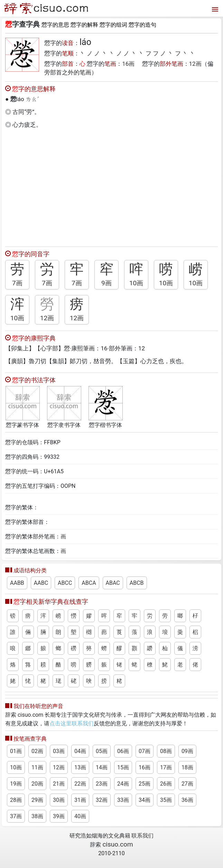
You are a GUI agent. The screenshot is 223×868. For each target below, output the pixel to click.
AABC (41, 583)
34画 (145, 800)
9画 (106, 283)
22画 (80, 784)
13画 (80, 767)
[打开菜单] (214, 8)
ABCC (65, 583)
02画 (37, 751)
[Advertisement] (111, 186)
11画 (37, 767)
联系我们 (142, 836)
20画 (37, 784)
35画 (166, 800)
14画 (102, 767)
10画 (136, 283)
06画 (123, 751)
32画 (102, 800)
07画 (145, 751)
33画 (123, 800)
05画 (102, 751)
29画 (37, 800)
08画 (166, 751)
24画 (123, 784)
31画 (80, 800)
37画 (16, 816)
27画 (187, 784)
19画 (16, 784)
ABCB (137, 583)
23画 (102, 784)
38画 (37, 816)
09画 (187, 751)
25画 (145, 784)
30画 (59, 800)
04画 (80, 751)
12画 (195, 64)
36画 (187, 800)
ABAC (113, 583)
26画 (166, 784)
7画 (17, 283)
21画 (59, 784)
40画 (80, 816)
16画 (128, 64)
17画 (166, 767)
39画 (59, 816)
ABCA (89, 583)
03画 (59, 751)
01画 (16, 751)
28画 (16, 800)
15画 (123, 767)
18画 (187, 767)
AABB (17, 583)
